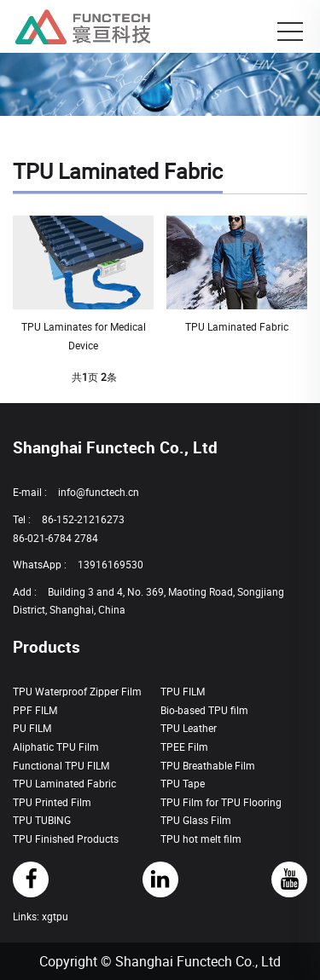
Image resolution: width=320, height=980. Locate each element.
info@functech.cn (99, 492)
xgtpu (55, 916)
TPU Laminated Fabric (237, 326)
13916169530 (111, 564)
